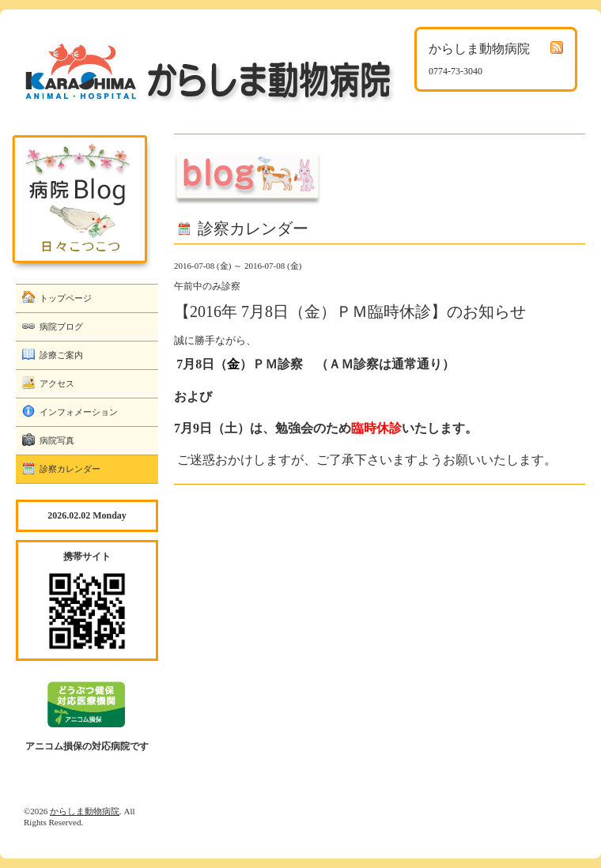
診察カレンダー (70, 469)
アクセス (57, 383)
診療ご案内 (61, 355)
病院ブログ (61, 326)
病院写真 (57, 440)
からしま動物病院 (85, 811)
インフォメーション (79, 412)
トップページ (66, 298)
